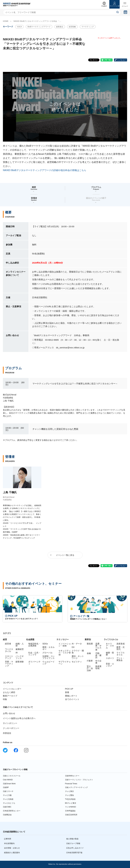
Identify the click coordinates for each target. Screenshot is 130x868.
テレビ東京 (69, 791)
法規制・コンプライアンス (48, 657)
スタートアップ (9, 657)
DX (73, 647)
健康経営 (20, 649)
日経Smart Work (9, 784)
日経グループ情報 (73, 843)
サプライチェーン (65, 663)
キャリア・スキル (110, 646)
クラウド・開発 (78, 652)
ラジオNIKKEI (71, 807)
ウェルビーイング (48, 663)
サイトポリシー (10, 723)
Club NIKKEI (8, 780)
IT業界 (90, 661)
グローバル (47, 653)
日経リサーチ (8, 791)
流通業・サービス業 (98, 647)
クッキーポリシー (11, 728)
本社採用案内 (9, 843)
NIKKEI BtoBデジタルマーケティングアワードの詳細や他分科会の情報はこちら (45, 170)
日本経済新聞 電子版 (74, 853)
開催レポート (71, 696)
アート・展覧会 (121, 659)
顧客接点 (60, 27)
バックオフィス (20, 657)
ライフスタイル (121, 654)
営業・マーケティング (9, 664)
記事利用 (8, 839)
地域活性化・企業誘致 (34, 645)
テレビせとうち (9, 803)
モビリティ (77, 662)
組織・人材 (20, 645)
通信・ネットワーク (78, 657)
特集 (5, 699)
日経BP (6, 787)
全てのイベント (72, 699)
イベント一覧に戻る (65, 555)
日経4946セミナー (72, 776)
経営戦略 (72, 27)
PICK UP (69, 689)
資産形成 (121, 644)
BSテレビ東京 (71, 803)
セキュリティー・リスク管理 (65, 653)
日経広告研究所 (71, 815)
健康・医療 (110, 654)
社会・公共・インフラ (34, 654)
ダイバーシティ (34, 663)
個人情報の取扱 (72, 839)
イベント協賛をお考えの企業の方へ (19, 718)
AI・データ (77, 644)
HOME (6, 21)
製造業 (90, 644)
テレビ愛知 (69, 795)
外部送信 (7, 733)
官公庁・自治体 (90, 668)
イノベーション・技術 (65, 645)
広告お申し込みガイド (75, 848)
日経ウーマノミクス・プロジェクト (79, 780)
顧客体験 (20, 662)
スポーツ (110, 658)
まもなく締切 (9, 692)
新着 (67, 692)
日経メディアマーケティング (76, 787)
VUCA (19, 27)
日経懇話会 (7, 815)
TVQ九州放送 (70, 799)
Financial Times (71, 784)
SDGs (45, 644)
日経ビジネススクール (12, 776)
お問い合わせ (9, 713)
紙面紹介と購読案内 (12, 853)
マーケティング (88, 27)
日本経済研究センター (12, 811)
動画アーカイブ (10, 696)
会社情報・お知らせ (12, 848)
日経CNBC (7, 807)
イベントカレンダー (12, 689)
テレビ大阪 (7, 795)
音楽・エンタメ (110, 665)
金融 (89, 653)
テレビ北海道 (8, 799)
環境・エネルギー (48, 648)
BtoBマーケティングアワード (39, 27)
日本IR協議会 (70, 811)
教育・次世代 (121, 648)
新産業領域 (98, 667)
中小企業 (98, 662)
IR (17, 653)
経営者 (8, 644)
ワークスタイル (9, 650)
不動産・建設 (98, 655)
